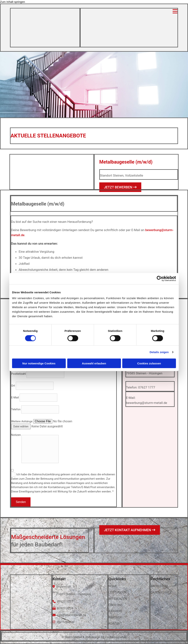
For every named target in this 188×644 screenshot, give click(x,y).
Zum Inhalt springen (13, 2)
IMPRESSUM (159, 586)
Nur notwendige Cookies (39, 363)
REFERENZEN (118, 599)
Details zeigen (159, 352)
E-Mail (15, 397)
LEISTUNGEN (117, 592)
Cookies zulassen (149, 363)
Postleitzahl (18, 374)
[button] (120, 187)
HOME (113, 586)
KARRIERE (115, 611)
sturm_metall (65, 622)
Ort (13, 386)
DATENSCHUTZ (161, 592)
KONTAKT (115, 624)
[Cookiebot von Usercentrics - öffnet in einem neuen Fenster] (159, 278)
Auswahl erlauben (94, 363)
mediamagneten (116, 637)
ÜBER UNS (116, 605)
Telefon (16, 409)
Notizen (16, 435)
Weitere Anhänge (22, 421)
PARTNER (115, 617)
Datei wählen (21, 426)
